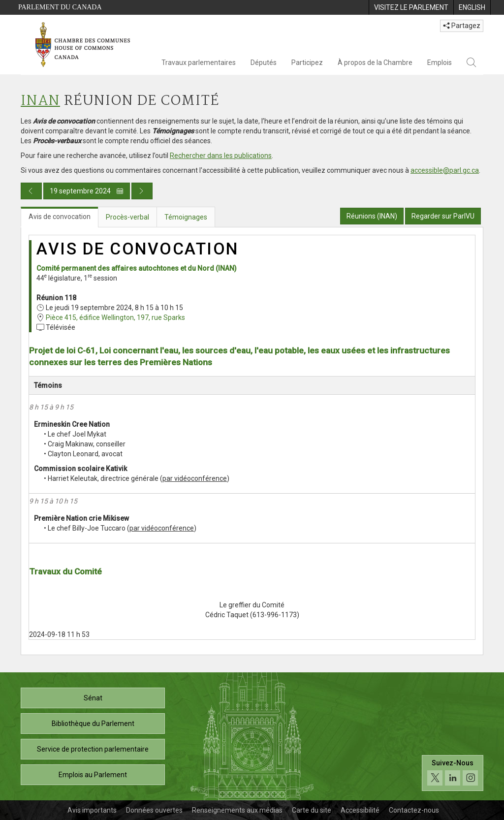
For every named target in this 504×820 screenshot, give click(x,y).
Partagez (462, 26)
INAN (40, 101)
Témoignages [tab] (186, 217)
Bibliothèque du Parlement (93, 724)
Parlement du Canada (60, 7)
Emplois (440, 63)
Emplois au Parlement (93, 775)
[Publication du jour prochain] (142, 191)
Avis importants (92, 810)
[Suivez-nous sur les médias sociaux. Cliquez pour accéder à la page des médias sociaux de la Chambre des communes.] (453, 773)
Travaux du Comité (65, 571)
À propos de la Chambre (375, 63)
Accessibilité (360, 810)
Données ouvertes (154, 810)
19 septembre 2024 (87, 191)
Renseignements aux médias (237, 810)
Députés (264, 63)
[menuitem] (411, 7)
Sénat (93, 698)
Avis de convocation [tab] (60, 217)
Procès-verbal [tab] (127, 217)
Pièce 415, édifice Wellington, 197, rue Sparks (115, 317)
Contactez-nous (414, 810)
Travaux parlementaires (199, 63)
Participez (307, 63)
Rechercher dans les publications (221, 156)
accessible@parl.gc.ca (445, 170)
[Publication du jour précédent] (31, 191)
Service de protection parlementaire (93, 749)
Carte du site (312, 810)
